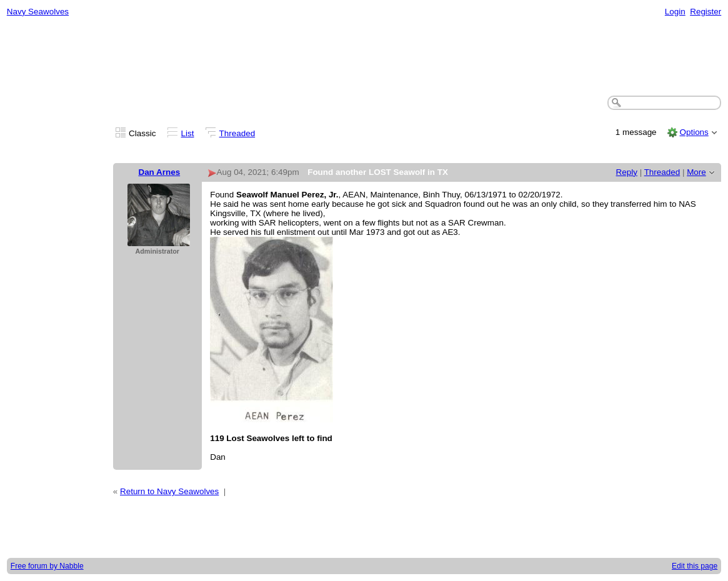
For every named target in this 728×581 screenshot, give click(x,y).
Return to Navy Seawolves (169, 491)
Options (694, 132)
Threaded (237, 133)
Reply (627, 172)
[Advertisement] (364, 57)
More (696, 172)
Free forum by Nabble (47, 566)
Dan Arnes (159, 172)
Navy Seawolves (38, 12)
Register (706, 12)
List (188, 133)
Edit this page (695, 566)
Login (675, 12)
